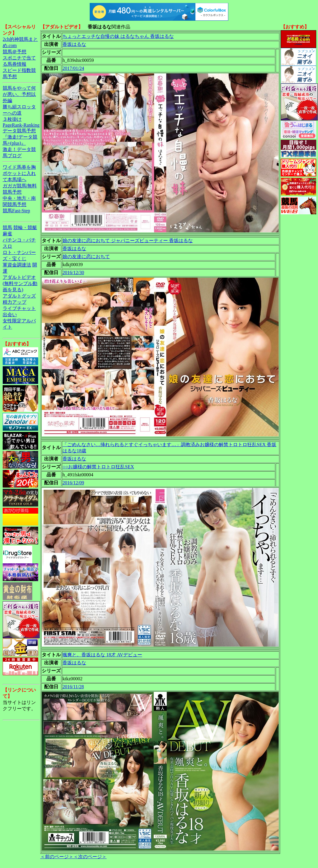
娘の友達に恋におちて (86, 257)
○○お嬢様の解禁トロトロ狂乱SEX (98, 467)
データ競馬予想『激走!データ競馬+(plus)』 (20, 137)
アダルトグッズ (19, 296)
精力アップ (15, 302)
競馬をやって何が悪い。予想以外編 (19, 94)
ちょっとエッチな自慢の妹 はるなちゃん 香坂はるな (118, 36)
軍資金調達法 (17, 265)
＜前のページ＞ (57, 857)
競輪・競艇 (25, 228)
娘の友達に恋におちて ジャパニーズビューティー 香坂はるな (128, 241)
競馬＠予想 (15, 52)
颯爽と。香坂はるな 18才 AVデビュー (102, 655)
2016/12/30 (73, 273)
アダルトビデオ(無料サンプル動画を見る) (20, 283)
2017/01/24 (73, 68)
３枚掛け (12, 119)
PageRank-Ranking (21, 125)
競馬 (7, 228)
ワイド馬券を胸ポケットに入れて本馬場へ (19, 173)
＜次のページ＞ (90, 857)
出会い (10, 315)
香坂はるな (74, 44)
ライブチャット (19, 308)
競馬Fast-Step (16, 211)
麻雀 (7, 234)
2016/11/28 (73, 687)
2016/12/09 (73, 483)
